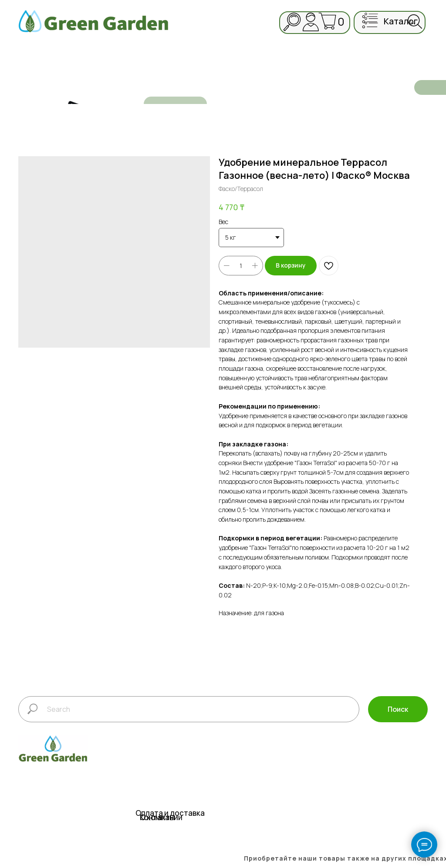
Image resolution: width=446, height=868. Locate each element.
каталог (401, 21)
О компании (161, 817)
